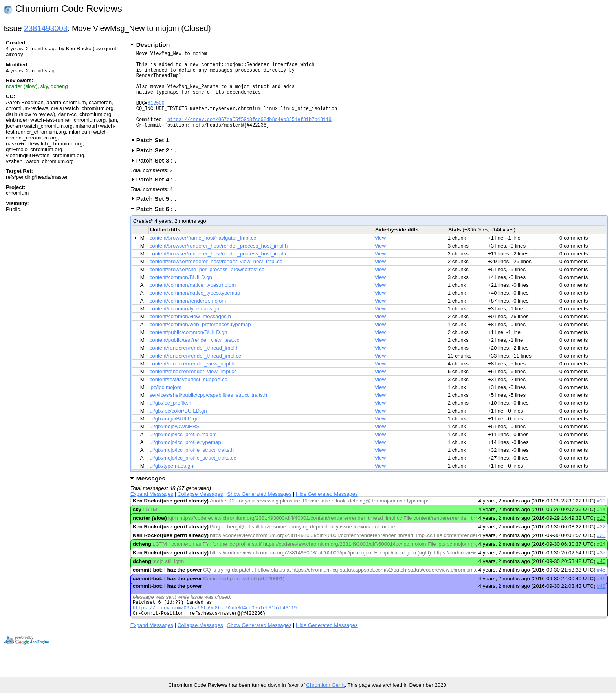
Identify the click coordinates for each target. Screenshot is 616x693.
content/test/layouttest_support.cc (189, 397)
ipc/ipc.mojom (166, 405)
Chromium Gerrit (325, 685)
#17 (601, 536)
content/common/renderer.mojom (188, 318)
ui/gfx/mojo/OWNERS (175, 444)
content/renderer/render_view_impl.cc (193, 389)
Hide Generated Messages (327, 512)
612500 (156, 115)
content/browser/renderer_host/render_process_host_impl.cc (220, 271)
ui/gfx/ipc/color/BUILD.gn (178, 428)
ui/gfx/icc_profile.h (170, 421)
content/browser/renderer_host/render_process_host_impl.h (219, 263)
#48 (601, 604)
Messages (151, 496)
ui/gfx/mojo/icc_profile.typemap (185, 460)
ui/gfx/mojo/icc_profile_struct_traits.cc (193, 476)
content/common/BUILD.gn (181, 295)
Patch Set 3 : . (159, 178)
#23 (601, 553)
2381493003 (46, 28)
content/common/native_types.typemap (195, 311)
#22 (601, 544)
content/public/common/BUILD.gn (189, 350)
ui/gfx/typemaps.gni (172, 483)
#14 (601, 527)
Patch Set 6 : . (159, 226)
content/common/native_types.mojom (193, 303)
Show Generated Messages (259, 512)
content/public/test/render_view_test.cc (195, 358)
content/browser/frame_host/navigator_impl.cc (203, 256)
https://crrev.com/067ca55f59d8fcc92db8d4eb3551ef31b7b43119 (249, 135)
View (380, 256)
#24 (601, 562)
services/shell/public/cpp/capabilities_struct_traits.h (208, 413)
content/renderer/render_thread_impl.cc (195, 373)
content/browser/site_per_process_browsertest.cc (207, 287)
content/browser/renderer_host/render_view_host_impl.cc (216, 279)
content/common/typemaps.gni (185, 326)
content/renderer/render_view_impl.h (192, 381)
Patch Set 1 (155, 158)
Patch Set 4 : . (159, 197)
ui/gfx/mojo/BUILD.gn (174, 436)
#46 (601, 596)
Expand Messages (152, 512)
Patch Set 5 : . (159, 216)
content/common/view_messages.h (190, 334)
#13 (601, 518)
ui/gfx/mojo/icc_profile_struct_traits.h (192, 468)
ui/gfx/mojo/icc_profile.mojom (183, 452)
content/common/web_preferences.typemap (200, 342)
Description (153, 45)
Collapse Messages (200, 512)
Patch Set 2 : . (159, 168)
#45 (601, 588)
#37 (601, 570)
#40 (601, 579)
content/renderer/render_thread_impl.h (194, 366)
